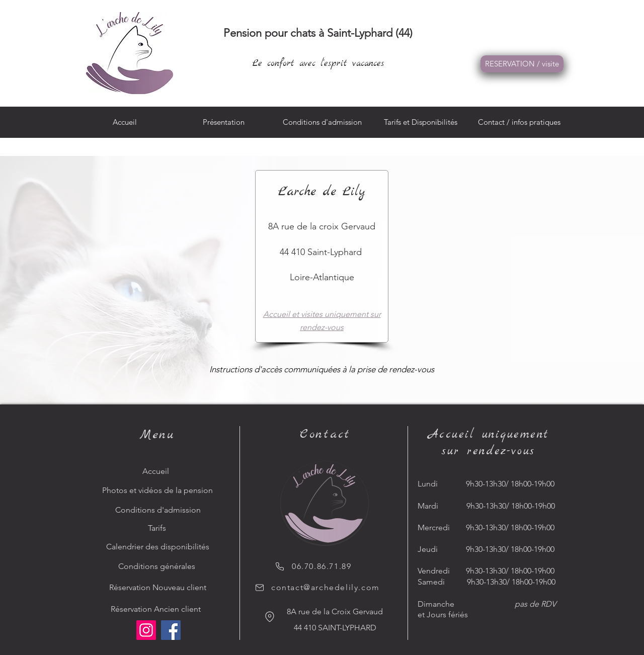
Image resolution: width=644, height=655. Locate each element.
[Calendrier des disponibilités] (159, 547)
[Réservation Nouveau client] (159, 588)
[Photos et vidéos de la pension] (159, 490)
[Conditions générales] (159, 566)
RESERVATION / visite (522, 64)
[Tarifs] (159, 528)
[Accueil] (159, 471)
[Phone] (280, 566)
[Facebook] (171, 630)
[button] (519, 125)
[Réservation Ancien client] (159, 609)
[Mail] (260, 588)
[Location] (270, 617)
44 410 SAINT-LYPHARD (335, 628)
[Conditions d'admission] (159, 510)
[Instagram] (146, 630)
